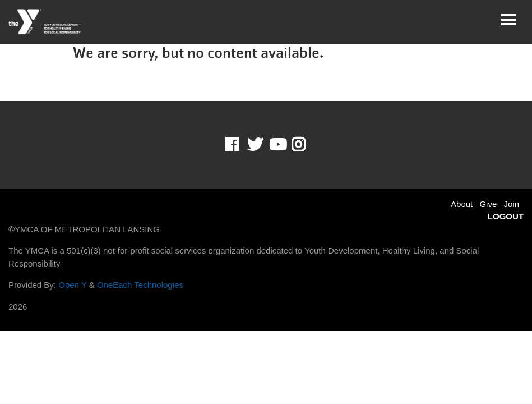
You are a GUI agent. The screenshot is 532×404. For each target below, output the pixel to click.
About (462, 204)
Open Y (72, 285)
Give (488, 204)
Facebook (240, 145)
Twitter (255, 145)
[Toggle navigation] (508, 20)
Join (511, 204)
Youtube (277, 145)
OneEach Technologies (140, 285)
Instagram (306, 145)
